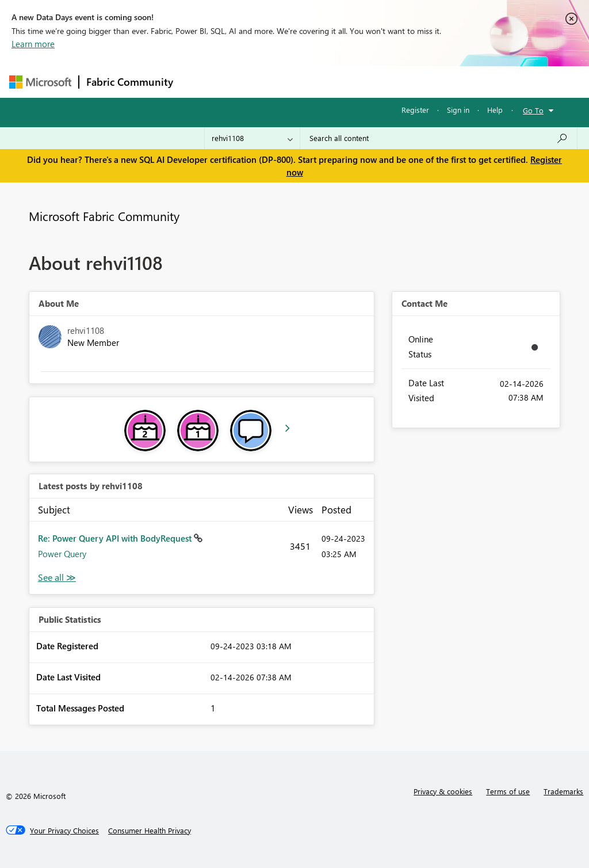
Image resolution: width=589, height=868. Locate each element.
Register (415, 110)
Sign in (458, 110)
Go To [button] (533, 110)
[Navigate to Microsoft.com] (40, 82)
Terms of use (508, 791)
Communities (348, 81)
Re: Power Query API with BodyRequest (116, 538)
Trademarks (563, 791)
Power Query (62, 554)
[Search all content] (439, 138)
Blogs (400, 81)
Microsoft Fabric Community (104, 216)
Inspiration (250, 81)
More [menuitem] (439, 81)
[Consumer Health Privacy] (150, 831)
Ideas (297, 81)
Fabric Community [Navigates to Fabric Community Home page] (130, 82)
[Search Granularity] (252, 138)
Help (495, 110)
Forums (199, 81)
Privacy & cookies (443, 791)
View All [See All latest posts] (57, 578)
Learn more (33, 44)
